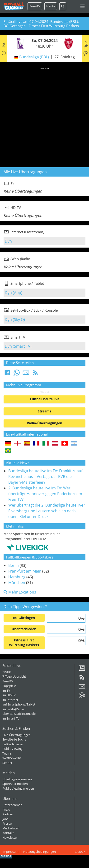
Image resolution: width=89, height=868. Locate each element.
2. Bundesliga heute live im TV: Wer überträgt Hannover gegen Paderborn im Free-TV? (45, 494)
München (17, 583)
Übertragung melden (17, 779)
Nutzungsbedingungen (40, 852)
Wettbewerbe (12, 758)
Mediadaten (11, 828)
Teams (7, 753)
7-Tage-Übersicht (14, 676)
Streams (44, 411)
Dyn (8, 241)
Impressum (10, 852)
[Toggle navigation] (82, 6)
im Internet (10, 700)
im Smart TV (11, 718)
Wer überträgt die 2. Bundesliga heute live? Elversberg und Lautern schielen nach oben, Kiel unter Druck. (47, 511)
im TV (6, 690)
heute (7, 672)
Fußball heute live (45, 399)
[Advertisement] (44, 116)
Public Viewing (12, 749)
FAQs (6, 810)
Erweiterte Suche (14, 739)
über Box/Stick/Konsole (19, 714)
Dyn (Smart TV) (18, 346)
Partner (8, 814)
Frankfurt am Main (25, 571)
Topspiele (9, 686)
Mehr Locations (20, 592)
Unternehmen (12, 805)
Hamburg (17, 577)
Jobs (5, 819)
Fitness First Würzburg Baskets (24, 643)
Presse (7, 823)
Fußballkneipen (13, 744)
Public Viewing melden (18, 788)
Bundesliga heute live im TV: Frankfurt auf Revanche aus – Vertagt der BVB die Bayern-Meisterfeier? (45, 477)
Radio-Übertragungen (44, 423)
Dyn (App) (14, 293)
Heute (51, 6)
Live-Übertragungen (16, 735)
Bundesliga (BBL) (34, 57)
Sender (7, 763)
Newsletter (10, 838)
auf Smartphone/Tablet (19, 704)
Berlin (14, 565)
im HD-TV (9, 695)
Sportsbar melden (15, 784)
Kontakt (8, 833)
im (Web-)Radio (13, 709)
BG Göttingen (24, 618)
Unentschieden (24, 629)
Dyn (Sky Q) (15, 320)
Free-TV (35, 6)
